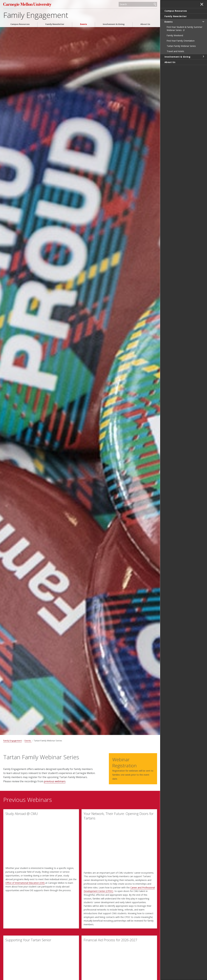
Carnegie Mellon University (27, 5)
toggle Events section (203, 21)
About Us (145, 24)
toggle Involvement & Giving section (203, 56)
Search (155, 4)
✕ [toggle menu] (202, 5)
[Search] (138, 4)
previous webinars (55, 781)
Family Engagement (36, 15)
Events (84, 24)
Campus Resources (20, 24)
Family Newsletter (55, 24)
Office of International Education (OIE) (25, 883)
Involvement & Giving (114, 24)
